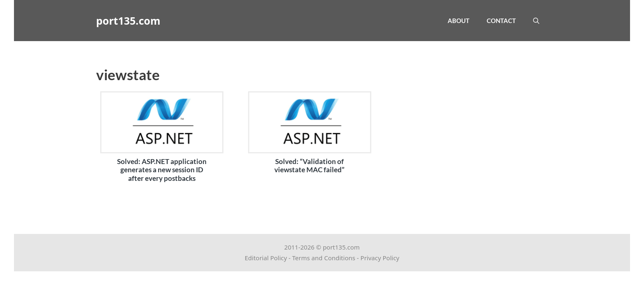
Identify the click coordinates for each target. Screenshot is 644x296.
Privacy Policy (380, 258)
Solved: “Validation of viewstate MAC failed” (309, 165)
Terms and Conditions (324, 258)
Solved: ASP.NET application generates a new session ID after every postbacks (162, 170)
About (459, 21)
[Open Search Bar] (536, 21)
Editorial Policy (266, 258)
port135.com (128, 21)
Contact (501, 21)
